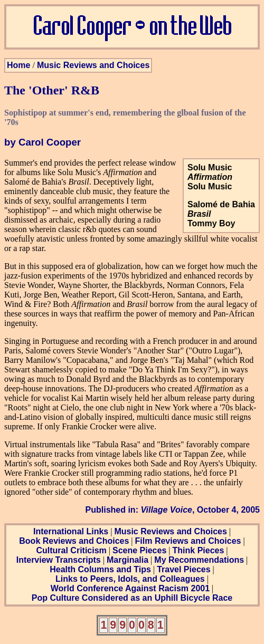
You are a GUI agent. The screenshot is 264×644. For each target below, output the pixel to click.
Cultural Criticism (71, 550)
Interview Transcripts (59, 560)
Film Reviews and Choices (188, 541)
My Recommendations (199, 560)
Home (18, 65)
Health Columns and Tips (100, 569)
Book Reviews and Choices (74, 541)
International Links (71, 531)
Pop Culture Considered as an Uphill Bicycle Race (132, 598)
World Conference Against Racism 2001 (130, 588)
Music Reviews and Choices (93, 65)
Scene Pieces (139, 550)
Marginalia (128, 560)
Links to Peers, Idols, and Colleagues (130, 579)
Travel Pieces (183, 569)
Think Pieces (199, 550)
